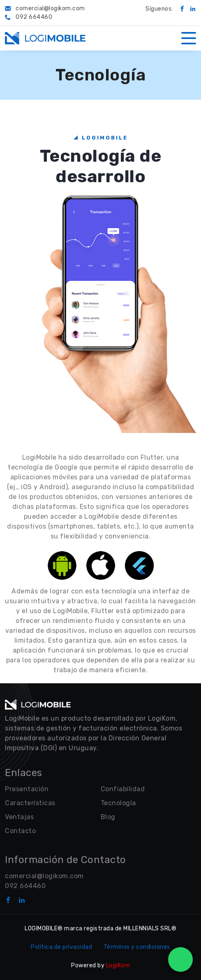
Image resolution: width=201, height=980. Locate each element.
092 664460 (25, 886)
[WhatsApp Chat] (180, 959)
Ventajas (19, 817)
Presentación (27, 789)
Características (30, 803)
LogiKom (118, 965)
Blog (108, 817)
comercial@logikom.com (44, 876)
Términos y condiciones (137, 947)
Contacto (20, 831)
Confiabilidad (123, 789)
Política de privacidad (61, 947)
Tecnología (118, 803)
